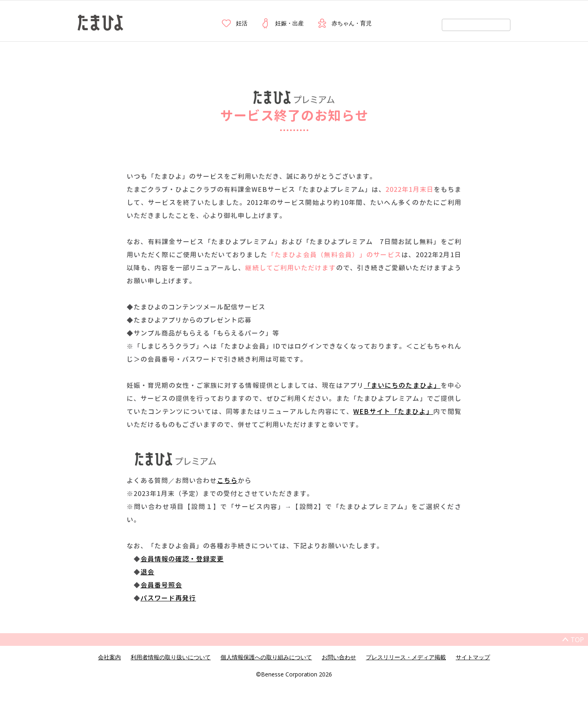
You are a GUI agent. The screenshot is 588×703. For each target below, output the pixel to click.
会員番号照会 (161, 585)
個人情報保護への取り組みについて (266, 657)
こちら (227, 481)
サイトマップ (473, 657)
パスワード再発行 (168, 598)
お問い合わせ (339, 657)
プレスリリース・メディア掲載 (406, 657)
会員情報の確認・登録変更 (182, 559)
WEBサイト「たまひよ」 (393, 412)
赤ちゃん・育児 (344, 23)
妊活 (234, 23)
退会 (147, 572)
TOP (577, 640)
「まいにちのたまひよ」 (402, 385)
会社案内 (109, 657)
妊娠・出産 (282, 23)
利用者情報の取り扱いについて (171, 657)
